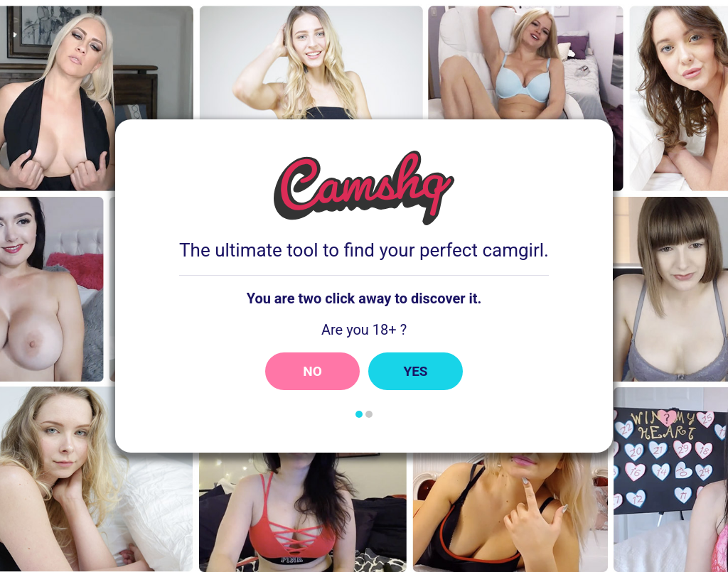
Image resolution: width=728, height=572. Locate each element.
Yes (415, 371)
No (312, 371)
